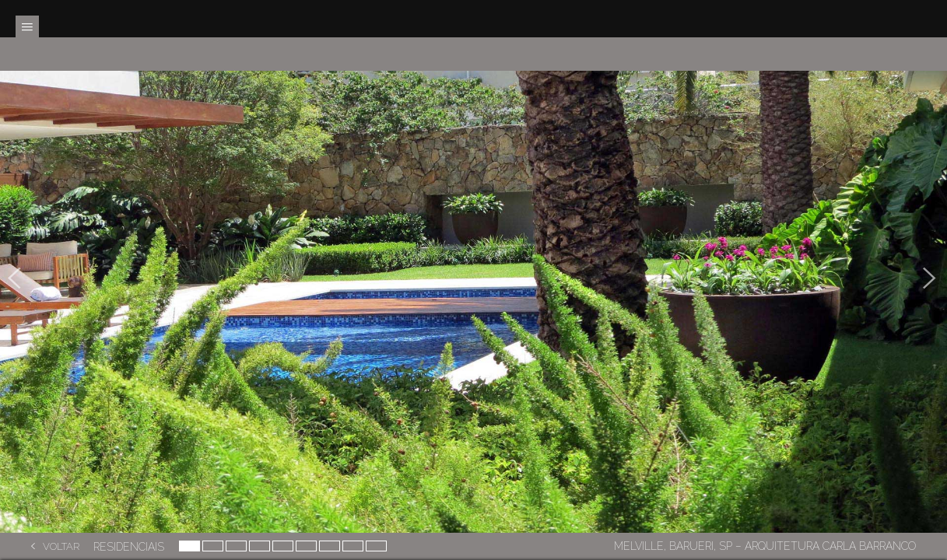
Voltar (61, 546)
